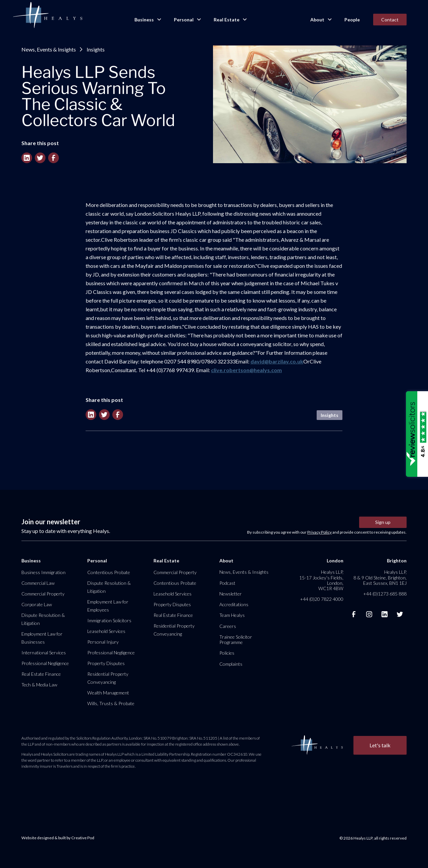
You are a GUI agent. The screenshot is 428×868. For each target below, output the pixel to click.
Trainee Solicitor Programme (236, 639)
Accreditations (234, 604)
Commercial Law (38, 583)
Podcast (227, 583)
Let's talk (380, 745)
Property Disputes (106, 663)
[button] (147, 20)
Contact (390, 20)
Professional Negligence (45, 663)
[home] (47, 15)
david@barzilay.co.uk (277, 361)
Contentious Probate (109, 572)
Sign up (383, 522)
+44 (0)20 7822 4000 (322, 599)
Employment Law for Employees (108, 606)
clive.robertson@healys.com (246, 370)
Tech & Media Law (39, 685)
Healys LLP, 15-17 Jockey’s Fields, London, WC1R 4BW (321, 580)
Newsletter (231, 594)
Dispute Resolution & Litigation (43, 619)
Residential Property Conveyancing (108, 678)
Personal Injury (103, 642)
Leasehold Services (106, 631)
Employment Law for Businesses (42, 638)
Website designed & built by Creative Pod (58, 838)
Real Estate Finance (41, 674)
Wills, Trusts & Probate (111, 703)
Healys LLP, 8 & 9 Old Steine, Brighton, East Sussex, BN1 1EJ (380, 577)
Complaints (231, 664)
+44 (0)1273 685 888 (385, 594)
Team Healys (232, 615)
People (352, 20)
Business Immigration (43, 572)
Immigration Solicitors (109, 620)
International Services (44, 653)
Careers (228, 626)
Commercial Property (43, 594)
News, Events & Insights (49, 49)
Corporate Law (37, 604)
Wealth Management (108, 693)
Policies (227, 653)
